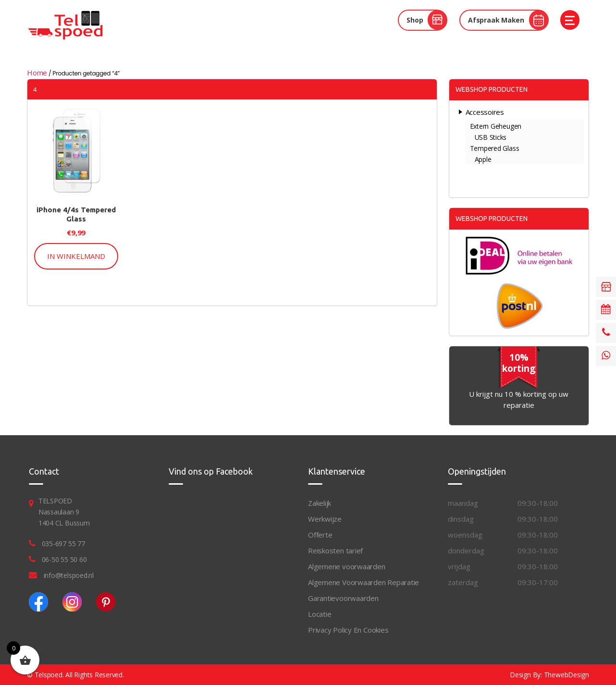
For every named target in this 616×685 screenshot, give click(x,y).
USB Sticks (491, 137)
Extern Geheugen (496, 126)
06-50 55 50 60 (64, 559)
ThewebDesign (567, 675)
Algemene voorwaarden (347, 566)
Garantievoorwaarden (343, 598)
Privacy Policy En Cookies (348, 630)
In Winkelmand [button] (76, 256)
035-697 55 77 (63, 544)
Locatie (320, 614)
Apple (483, 159)
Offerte (320, 535)
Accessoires (485, 112)
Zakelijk (320, 503)
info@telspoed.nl (69, 575)
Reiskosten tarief (335, 550)
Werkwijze (325, 519)
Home (37, 73)
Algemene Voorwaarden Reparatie (363, 582)
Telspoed (49, 675)
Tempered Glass (495, 148)
